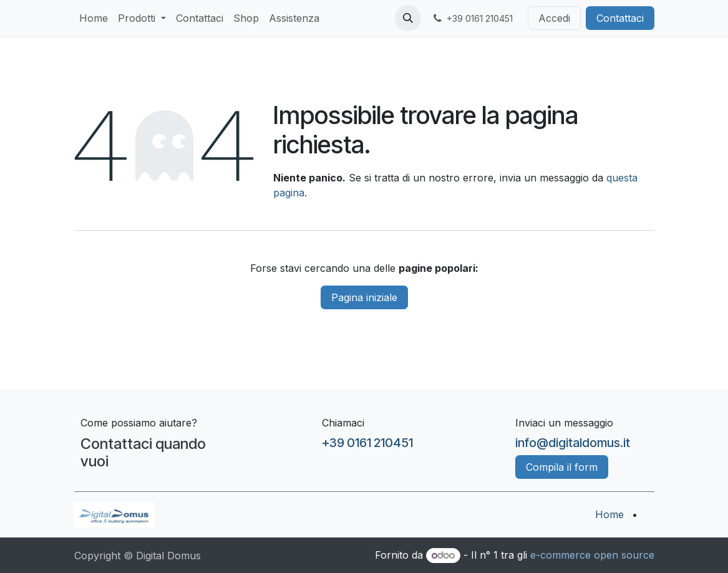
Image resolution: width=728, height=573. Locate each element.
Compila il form (562, 467)
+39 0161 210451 (367, 443)
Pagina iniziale (364, 297)
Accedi (554, 18)
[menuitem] (94, 18)
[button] (408, 18)
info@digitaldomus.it (573, 443)
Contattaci (620, 18)
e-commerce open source (592, 555)
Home (609, 514)
